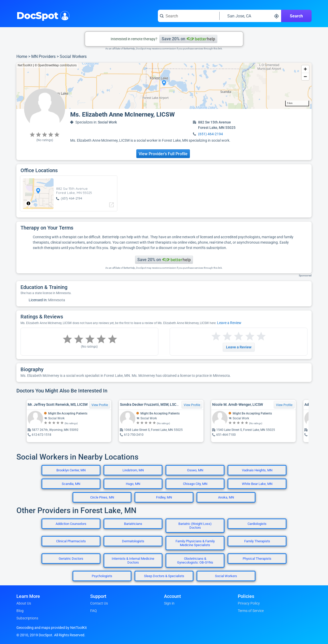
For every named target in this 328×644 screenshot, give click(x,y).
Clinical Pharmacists (71, 541)
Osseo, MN (195, 470)
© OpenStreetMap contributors (56, 65)
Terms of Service (251, 611)
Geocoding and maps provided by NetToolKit (52, 628)
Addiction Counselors (71, 524)
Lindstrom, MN (133, 470)
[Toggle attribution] (28, 203)
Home (22, 56)
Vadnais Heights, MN (257, 470)
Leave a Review (229, 323)
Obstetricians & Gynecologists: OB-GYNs (195, 560)
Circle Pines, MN (102, 497)
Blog (20, 611)
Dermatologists (133, 541)
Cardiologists (257, 524)
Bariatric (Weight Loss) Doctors (195, 526)
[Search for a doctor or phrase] (189, 16)
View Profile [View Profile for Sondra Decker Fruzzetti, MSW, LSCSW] (192, 405)
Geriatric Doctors (71, 559)
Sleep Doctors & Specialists (164, 576)
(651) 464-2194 (211, 134)
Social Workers (73, 56)
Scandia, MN (71, 484)
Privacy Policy (249, 603)
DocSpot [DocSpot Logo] (42, 15)
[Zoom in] (305, 69)
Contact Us (99, 603)
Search (296, 16)
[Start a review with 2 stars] (222, 336)
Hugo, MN (133, 484)
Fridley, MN (164, 497)
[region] (164, 86)
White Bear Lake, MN (257, 484)
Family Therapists (257, 541)
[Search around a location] (250, 16)
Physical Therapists (257, 559)
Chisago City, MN (195, 484)
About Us (24, 603)
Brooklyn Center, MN (71, 470)
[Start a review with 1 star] (216, 336)
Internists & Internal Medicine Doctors (133, 560)
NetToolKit (25, 65)
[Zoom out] (305, 76)
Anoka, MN (226, 497)
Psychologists (102, 576)
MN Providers (43, 56)
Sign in (169, 603)
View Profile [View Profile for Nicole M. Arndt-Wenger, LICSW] (284, 405)
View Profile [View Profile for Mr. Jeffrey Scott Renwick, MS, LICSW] (100, 405)
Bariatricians (133, 524)
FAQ (94, 611)
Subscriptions (27, 618)
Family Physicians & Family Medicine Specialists (195, 543)
